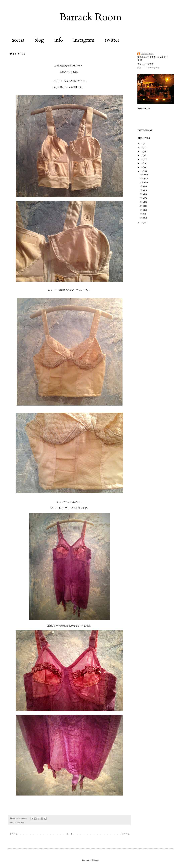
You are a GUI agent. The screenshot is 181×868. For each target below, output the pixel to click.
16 (142, 159)
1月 (142, 218)
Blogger (95, 860)
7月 (142, 194)
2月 (142, 214)
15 (142, 163)
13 (142, 171)
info (59, 40)
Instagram (84, 40)
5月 (142, 202)
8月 (142, 190)
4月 (142, 206)
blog (39, 40)
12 (142, 223)
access (18, 40)
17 (142, 155)
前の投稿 (126, 834)
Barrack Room (91, 17)
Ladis (18, 823)
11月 (142, 179)
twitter (112, 40)
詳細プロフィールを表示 (148, 68)
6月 (142, 198)
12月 (142, 175)
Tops (23, 823)
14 (142, 167)
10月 (142, 182)
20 (142, 148)
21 (142, 144)
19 (142, 152)
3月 (142, 210)
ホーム (70, 834)
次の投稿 (14, 834)
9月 (142, 186)
